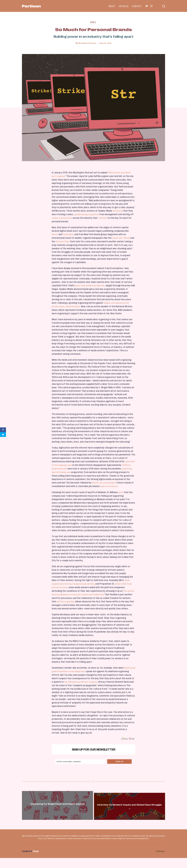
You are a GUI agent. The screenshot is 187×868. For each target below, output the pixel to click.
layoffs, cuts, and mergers (112, 481)
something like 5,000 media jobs (68, 471)
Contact (137, 6)
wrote (121, 491)
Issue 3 (94, 22)
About (112, 6)
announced (118, 211)
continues (109, 218)
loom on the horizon (120, 485)
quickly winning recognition (88, 214)
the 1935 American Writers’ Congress (92, 683)
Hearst (55, 234)
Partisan (35, 6)
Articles (124, 6)
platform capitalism (75, 599)
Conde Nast (69, 234)
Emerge (36, 861)
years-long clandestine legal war (91, 285)
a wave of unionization (67, 218)
